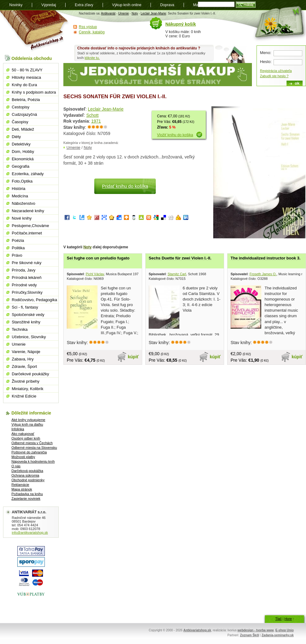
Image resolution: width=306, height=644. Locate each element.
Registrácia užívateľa (276, 71)
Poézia (18, 240)
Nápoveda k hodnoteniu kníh (33, 461)
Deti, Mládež (23, 129)
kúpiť (134, 357)
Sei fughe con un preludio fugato (98, 258)
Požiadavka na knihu (27, 494)
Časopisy (20, 122)
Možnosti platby (23, 457)
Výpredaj (49, 5)
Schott (92, 115)
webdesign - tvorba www (255, 630)
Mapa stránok (22, 489)
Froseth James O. (263, 274)
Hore (288, 619)
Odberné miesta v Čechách (32, 443)
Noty (135, 13)
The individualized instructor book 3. (266, 258)
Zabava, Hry (23, 359)
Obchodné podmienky (28, 480)
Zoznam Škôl (249, 635)
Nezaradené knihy (28, 211)
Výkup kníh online (127, 5)
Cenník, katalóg (92, 32)
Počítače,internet (27, 233)
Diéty (16, 137)
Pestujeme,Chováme (30, 226)
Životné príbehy (26, 381)
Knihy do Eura (24, 85)
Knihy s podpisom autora (34, 92)
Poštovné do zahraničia (29, 452)
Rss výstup (88, 27)
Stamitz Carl (177, 274)
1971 (96, 121)
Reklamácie (20, 485)
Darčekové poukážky (30, 374)
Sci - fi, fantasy (25, 307)
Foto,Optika (22, 181)
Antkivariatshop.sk (197, 630)
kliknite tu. (92, 58)
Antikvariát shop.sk (35, 31)
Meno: (266, 53)
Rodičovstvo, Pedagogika (34, 300)
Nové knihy (22, 218)
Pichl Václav (95, 274)
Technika (20, 329)
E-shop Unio (285, 630)
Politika (18, 248)
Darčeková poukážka (27, 471)
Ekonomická (23, 159)
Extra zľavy (84, 5)
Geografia (21, 166)
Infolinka (18, 429)
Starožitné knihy (26, 322)
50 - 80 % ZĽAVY (27, 70)
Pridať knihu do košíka (125, 186)
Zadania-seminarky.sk (278, 635)
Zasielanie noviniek (26, 499)
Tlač (278, 619)
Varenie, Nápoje (26, 352)
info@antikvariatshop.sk (30, 532)
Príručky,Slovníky (27, 292)
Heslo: (266, 62)
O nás (16, 466)
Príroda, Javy (24, 270)
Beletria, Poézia (26, 100)
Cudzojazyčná (24, 114)
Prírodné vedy (24, 285)
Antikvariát (108, 13)
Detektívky (21, 144)
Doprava (167, 5)
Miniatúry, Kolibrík (28, 389)
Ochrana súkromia (25, 475)
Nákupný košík (181, 24)
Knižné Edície (24, 396)
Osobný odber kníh (26, 438)
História (19, 189)
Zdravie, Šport (24, 366)
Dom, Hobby (23, 152)
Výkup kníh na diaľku (27, 424)
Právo (17, 255)
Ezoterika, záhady (28, 174)
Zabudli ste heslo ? (274, 76)
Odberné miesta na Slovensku (34, 448)
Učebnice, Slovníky (29, 337)
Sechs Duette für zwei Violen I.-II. (180, 258)
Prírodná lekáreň (27, 278)
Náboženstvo (23, 203)
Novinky (16, 5)
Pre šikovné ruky (27, 263)
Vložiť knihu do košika (175, 135)
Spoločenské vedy (28, 315)
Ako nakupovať (23, 434)
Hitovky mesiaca (26, 77)
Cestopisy (21, 107)
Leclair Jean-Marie (153, 13)
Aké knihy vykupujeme (28, 420)
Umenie (123, 13)
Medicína (20, 196)
